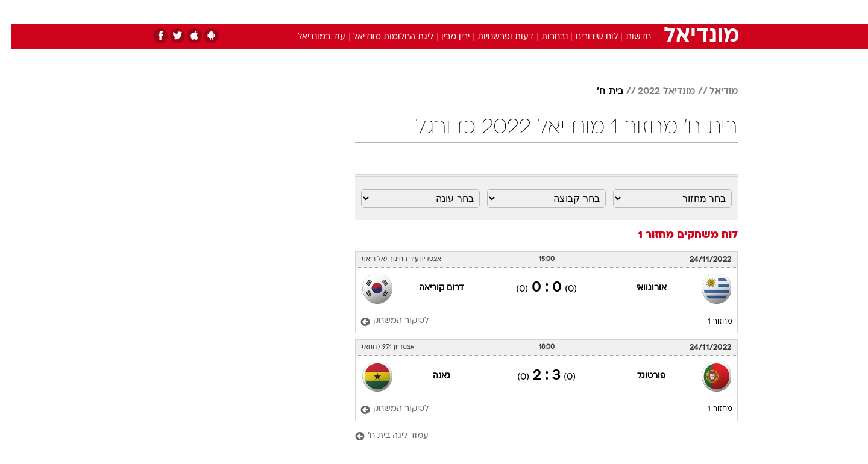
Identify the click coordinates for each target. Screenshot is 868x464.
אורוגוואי (640, 288)
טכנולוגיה (341, 12)
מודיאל (712, 92)
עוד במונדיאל (310, 37)
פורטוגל (640, 376)
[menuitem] (640, 12)
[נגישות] (17, 12)
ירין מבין (444, 37)
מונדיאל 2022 (655, 92)
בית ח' (599, 92)
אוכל (464, 12)
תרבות (567, 12)
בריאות (427, 12)
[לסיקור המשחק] (383, 321)
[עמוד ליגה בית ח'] (535, 437)
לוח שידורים (585, 37)
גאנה (430, 376)
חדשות (647, 12)
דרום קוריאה (430, 288)
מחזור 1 (709, 322)
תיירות (386, 12)
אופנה (296, 12)
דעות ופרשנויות (494, 37)
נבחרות (543, 37)
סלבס (529, 12)
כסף (496, 12)
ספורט (607, 12)
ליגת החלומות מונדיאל (382, 37)
